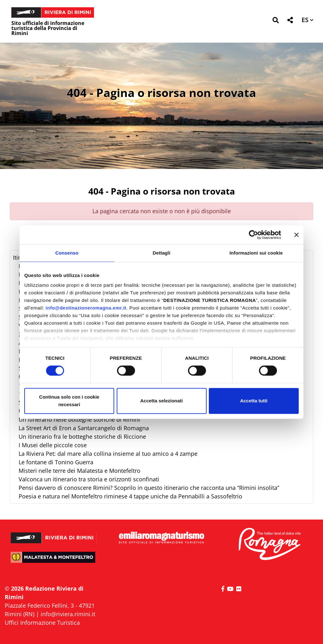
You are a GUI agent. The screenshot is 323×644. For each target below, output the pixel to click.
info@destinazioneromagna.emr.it (86, 308)
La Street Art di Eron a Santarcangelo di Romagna (84, 428)
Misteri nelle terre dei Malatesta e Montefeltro (79, 471)
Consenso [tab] (67, 253)
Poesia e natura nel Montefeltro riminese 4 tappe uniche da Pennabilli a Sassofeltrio (130, 496)
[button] (276, 21)
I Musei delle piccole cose (53, 445)
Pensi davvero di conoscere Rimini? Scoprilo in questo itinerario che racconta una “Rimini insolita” (149, 488)
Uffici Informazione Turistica (42, 623)
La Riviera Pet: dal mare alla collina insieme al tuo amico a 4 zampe (108, 454)
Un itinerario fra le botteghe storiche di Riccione (82, 436)
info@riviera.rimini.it (68, 614)
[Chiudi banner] (297, 235)
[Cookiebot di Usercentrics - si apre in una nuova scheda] (253, 235)
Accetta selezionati (161, 401)
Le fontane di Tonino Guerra (56, 462)
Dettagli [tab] (161, 253)
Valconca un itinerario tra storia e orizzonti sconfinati (89, 479)
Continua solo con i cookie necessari (69, 401)
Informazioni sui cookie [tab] (256, 253)
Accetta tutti (254, 401)
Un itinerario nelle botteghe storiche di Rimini (79, 419)
